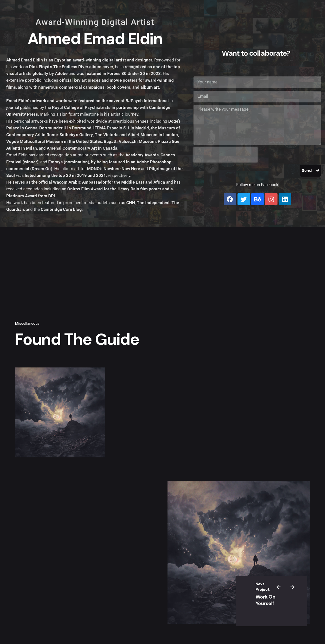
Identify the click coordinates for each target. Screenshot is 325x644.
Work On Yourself (265, 600)
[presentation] (225, 155)
